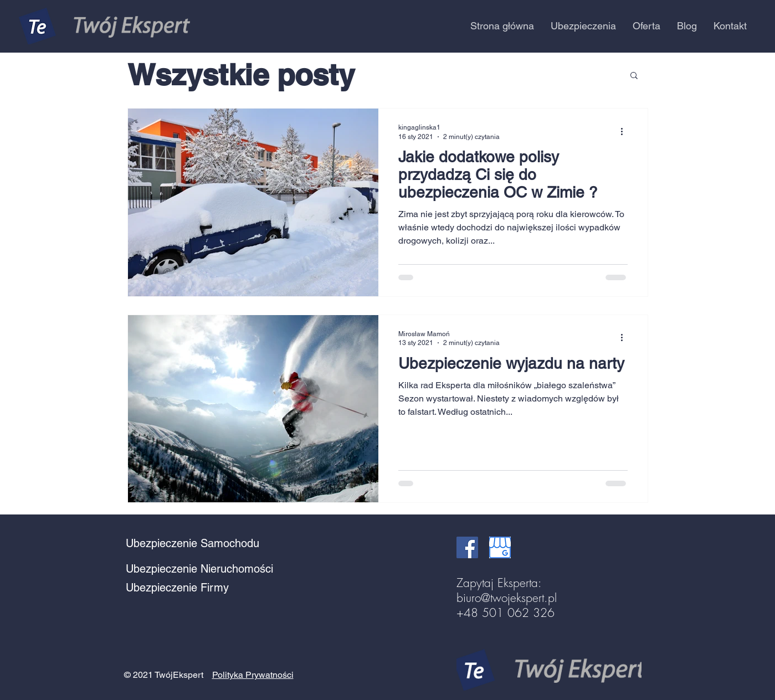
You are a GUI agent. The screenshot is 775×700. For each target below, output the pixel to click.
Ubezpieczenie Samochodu (193, 543)
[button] (583, 26)
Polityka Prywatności (253, 675)
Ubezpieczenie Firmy (177, 588)
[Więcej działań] (626, 131)
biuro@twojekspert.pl (507, 598)
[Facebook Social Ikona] (467, 547)
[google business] (500, 547)
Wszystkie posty (241, 74)
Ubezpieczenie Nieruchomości (199, 569)
